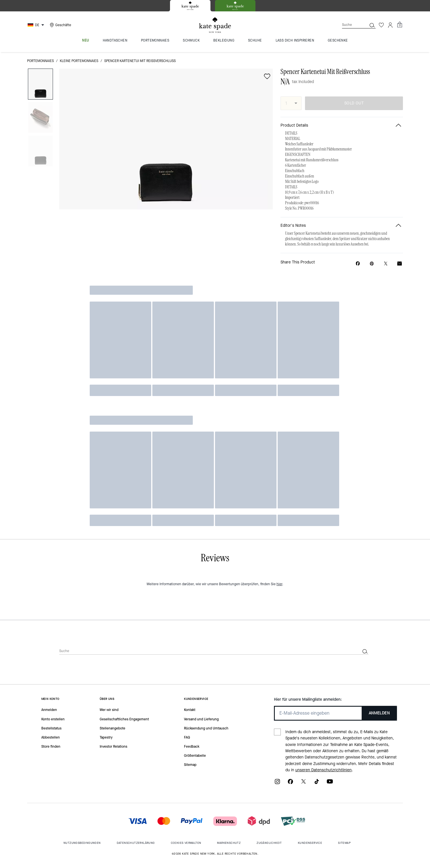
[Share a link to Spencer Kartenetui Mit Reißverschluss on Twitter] (386, 264)
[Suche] (350, 25)
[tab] (190, 6)
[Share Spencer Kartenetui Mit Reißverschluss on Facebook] (358, 263)
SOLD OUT (354, 103)
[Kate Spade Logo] (215, 25)
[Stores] (60, 25)
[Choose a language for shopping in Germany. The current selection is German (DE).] (37, 25)
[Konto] (390, 25)
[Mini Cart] (400, 25)
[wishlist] (267, 76)
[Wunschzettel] (381, 25)
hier (279, 584)
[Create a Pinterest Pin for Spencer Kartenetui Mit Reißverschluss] (372, 264)
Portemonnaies (40, 61)
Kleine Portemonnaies (79, 61)
